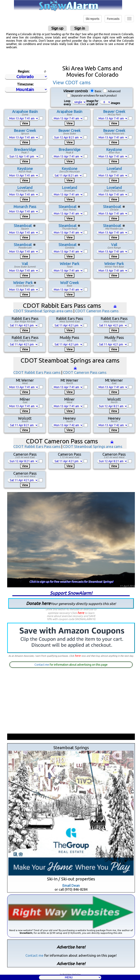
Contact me (42, 665)
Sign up (57, 28)
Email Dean (71, 885)
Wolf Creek (69, 283)
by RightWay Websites (70, 974)
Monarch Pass (25, 207)
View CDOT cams (72, 83)
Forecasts (113, 19)
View (25, 123)
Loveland (114, 169)
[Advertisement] (70, 57)
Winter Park (69, 264)
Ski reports (92, 19)
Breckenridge (25, 149)
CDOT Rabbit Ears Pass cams (37, 372)
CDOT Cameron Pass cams (97, 311)
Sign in (80, 28)
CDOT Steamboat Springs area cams (43, 311)
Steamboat (68, 207)
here (81, 613)
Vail (114, 245)
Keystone (114, 149)
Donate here (71, 603)
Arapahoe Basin (25, 111)
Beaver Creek (114, 111)
